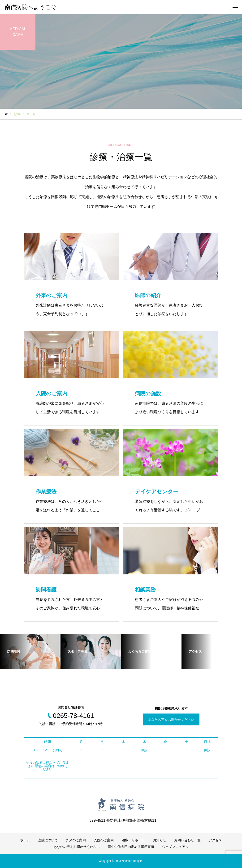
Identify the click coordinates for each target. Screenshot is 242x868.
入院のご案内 (104, 840)
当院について (48, 840)
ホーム (25, 840)
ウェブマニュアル (175, 847)
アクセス (215, 840)
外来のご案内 (76, 840)
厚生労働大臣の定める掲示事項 (131, 847)
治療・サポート (133, 840)
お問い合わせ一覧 (187, 840)
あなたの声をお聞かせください (171, 719)
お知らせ (160, 840)
